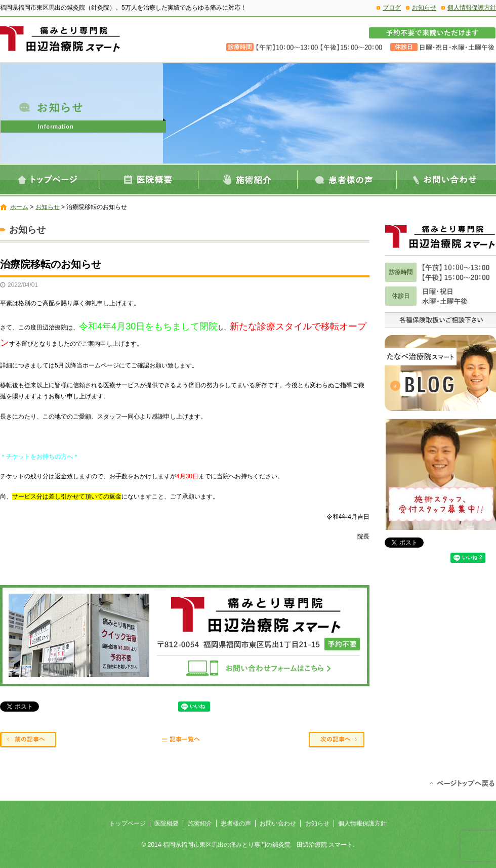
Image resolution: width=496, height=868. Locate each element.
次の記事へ (339, 740)
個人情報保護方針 (472, 8)
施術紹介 (248, 179)
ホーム (19, 207)
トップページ (50, 179)
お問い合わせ (446, 179)
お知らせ (424, 8)
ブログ (392, 8)
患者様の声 (347, 179)
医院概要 (149, 179)
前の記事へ (30, 740)
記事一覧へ (185, 740)
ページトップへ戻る (462, 782)
